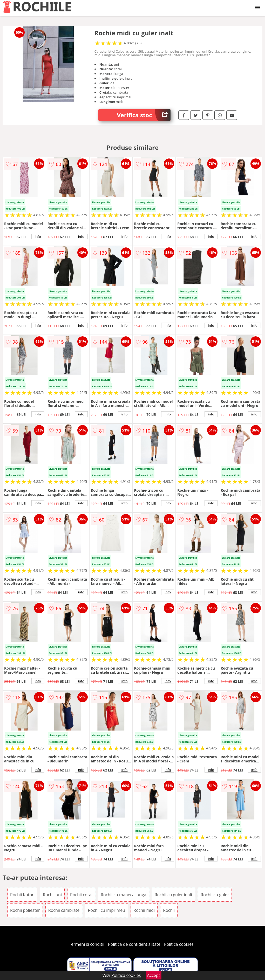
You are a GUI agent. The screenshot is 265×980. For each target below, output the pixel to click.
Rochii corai (81, 895)
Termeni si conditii (87, 944)
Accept (154, 975)
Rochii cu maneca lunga (123, 895)
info (38, 237)
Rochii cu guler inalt (174, 895)
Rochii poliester (25, 910)
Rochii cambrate (64, 910)
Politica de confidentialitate (134, 944)
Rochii (169, 910)
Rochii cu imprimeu (106, 910)
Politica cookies (179, 944)
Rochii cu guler (215, 895)
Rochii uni (52, 895)
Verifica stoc (144, 115)
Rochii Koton (22, 895)
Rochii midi (144, 910)
